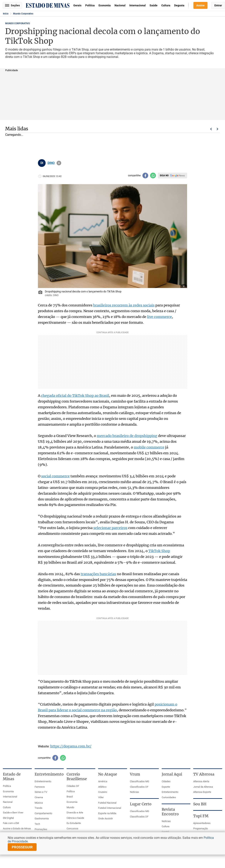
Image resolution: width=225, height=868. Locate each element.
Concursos (72, 828)
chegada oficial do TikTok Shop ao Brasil (75, 396)
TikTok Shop (159, 551)
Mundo (70, 807)
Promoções (41, 829)
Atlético (102, 787)
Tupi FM (201, 816)
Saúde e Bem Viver (13, 813)
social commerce (55, 476)
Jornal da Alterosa (203, 787)
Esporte (166, 787)
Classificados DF (139, 787)
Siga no (164, 176)
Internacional (138, 5)
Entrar (218, 5)
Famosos (40, 787)
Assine (200, 5)
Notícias (134, 792)
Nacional (120, 5)
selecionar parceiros (110, 528)
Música (39, 803)
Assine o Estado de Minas (17, 828)
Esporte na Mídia (107, 813)
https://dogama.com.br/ (71, 746)
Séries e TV (41, 792)
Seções (12, 5)
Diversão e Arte (75, 813)
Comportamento (43, 813)
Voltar (211, 129)
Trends (38, 808)
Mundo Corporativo (23, 14)
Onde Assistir (105, 818)
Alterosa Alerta (201, 781)
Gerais (77, 5)
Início (6, 14)
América (103, 781)
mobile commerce (149, 447)
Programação (201, 828)
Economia (105, 5)
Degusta (179, 5)
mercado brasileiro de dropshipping (127, 436)
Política (90, 5)
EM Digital (8, 818)
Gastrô (165, 832)
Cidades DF (73, 786)
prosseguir (22, 847)
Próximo (217, 129)
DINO (51, 163)
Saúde (153, 5)
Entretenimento (43, 781)
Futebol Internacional (110, 808)
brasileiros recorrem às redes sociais (124, 305)
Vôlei (101, 797)
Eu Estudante (74, 823)
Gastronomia (42, 818)
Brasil (70, 797)
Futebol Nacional (107, 803)
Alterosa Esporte (202, 792)
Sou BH (200, 804)
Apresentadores (202, 823)
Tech (37, 824)
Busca (188, 5)
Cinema (39, 797)
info (59, 163)
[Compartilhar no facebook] (145, 176)
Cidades (166, 781)
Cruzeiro (103, 792)
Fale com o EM (11, 823)
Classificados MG (140, 781)
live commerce (159, 317)
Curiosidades (169, 797)
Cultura (166, 5)
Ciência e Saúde (75, 818)
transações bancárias (98, 574)
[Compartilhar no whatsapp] (153, 176)
